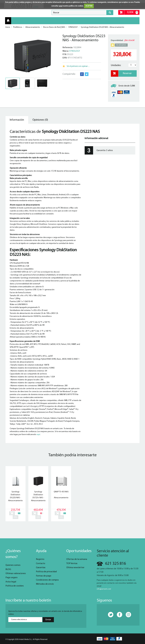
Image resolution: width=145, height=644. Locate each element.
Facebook (82, 74)
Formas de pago (44, 576)
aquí (61, 6)
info (15, 517)
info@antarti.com (104, 589)
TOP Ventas (72, 563)
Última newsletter (75, 568)
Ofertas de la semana (77, 559)
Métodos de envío (45, 584)
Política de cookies (15, 586)
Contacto (41, 563)
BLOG (8, 569)
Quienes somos (13, 565)
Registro (40, 559)
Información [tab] (17, 120)
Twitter (87, 74)
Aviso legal (11, 582)
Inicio (8, 21)
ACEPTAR (89, 6)
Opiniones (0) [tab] (40, 120)
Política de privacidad (46, 572)
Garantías (41, 568)
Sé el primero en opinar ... (78, 66)
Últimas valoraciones (16, 573)
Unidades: (116, 65)
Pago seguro (11, 578)
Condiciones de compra (47, 580)
